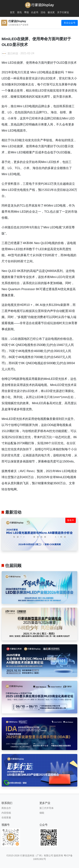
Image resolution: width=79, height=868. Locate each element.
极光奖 (51, 12)
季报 (26, 12)
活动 (43, 12)
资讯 (19, 12)
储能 (42, 813)
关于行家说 (63, 12)
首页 (12, 12)
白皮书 (35, 12)
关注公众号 (70, 23)
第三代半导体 (46, 808)
